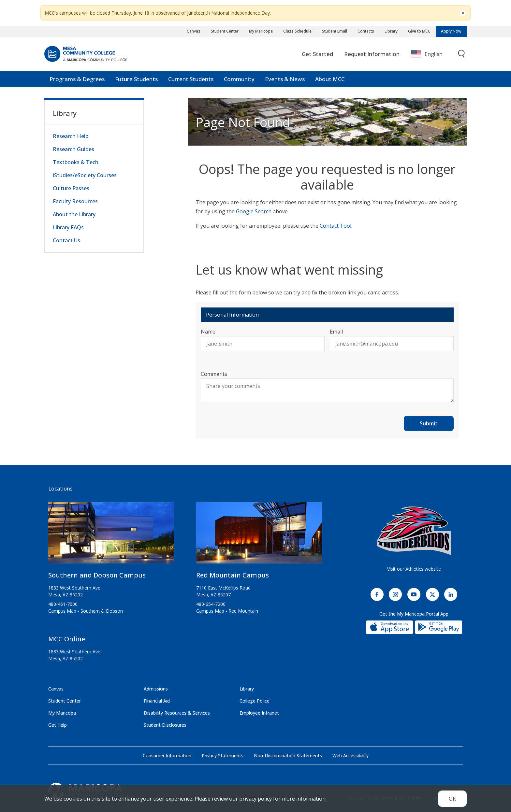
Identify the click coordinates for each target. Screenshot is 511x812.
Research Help (71, 136)
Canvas (194, 31)
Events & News (285, 79)
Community (239, 79)
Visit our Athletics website (414, 569)
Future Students (136, 79)
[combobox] (432, 54)
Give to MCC (419, 31)
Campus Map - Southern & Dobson (86, 611)
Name (208, 332)
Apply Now (451, 31)
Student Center (225, 31)
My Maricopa (261, 31)
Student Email (335, 31)
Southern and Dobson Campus (97, 575)
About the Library (74, 214)
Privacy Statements (223, 755)
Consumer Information (167, 755)
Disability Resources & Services (177, 713)
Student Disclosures (165, 725)
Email (336, 332)
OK (452, 799)
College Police (255, 701)
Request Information (372, 54)
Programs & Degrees (77, 79)
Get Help (58, 725)
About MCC (330, 79)
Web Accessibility (350, 755)
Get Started (317, 54)
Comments (214, 374)
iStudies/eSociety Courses (85, 175)
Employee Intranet (259, 713)
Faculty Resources (75, 201)
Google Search (254, 211)
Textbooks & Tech (76, 162)
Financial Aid (157, 701)
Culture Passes (71, 188)
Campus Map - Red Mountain (227, 611)
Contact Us (66, 240)
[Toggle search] (462, 54)
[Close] (463, 13)
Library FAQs (68, 227)
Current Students (191, 79)
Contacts (366, 31)
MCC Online (67, 639)
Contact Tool (336, 226)
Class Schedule (297, 31)
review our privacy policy (242, 799)
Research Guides (73, 149)
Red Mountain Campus (233, 575)
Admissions (156, 689)
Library (391, 31)
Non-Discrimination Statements (288, 755)
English (427, 54)
